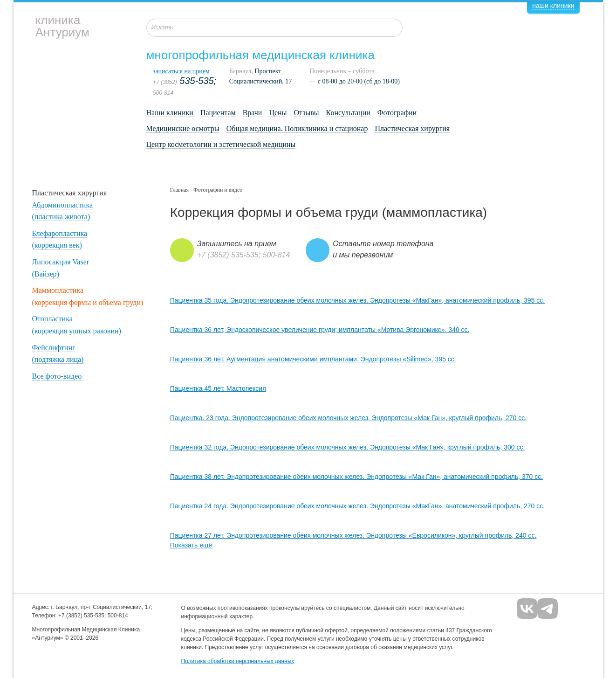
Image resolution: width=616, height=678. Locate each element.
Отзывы (306, 113)
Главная (179, 190)
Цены (278, 113)
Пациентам (218, 113)
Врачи (253, 113)
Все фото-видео (57, 376)
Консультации (348, 113)
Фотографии (397, 113)
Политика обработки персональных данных (238, 661)
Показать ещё (191, 545)
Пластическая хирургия (412, 128)
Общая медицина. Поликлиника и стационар (297, 128)
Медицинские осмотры (183, 128)
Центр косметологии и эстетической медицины (221, 144)
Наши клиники (170, 113)
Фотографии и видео (218, 190)
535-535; (185, 81)
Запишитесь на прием (237, 244)
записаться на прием (181, 71)
